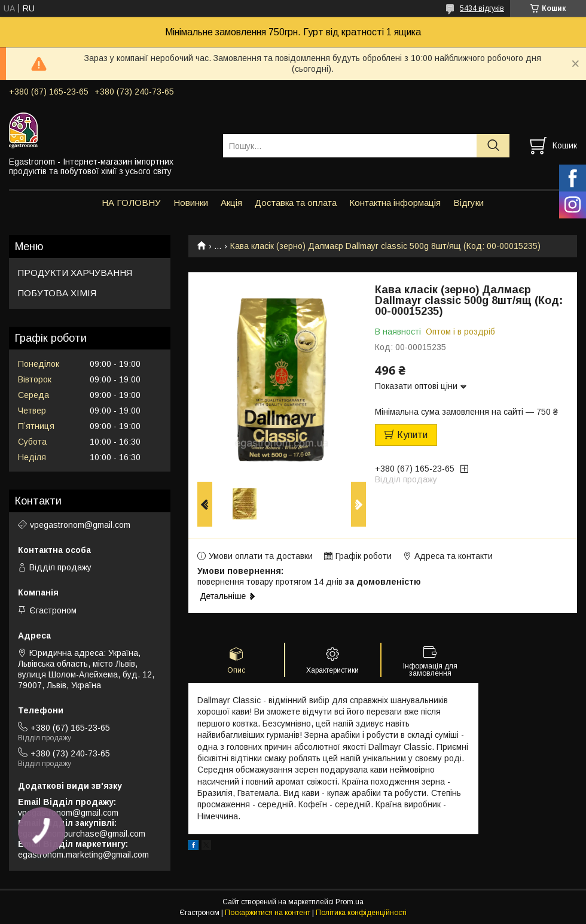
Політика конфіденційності (361, 913)
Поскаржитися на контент (268, 913)
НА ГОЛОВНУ (131, 203)
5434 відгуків (482, 8)
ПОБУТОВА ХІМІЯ (57, 293)
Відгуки (469, 203)
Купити (412, 435)
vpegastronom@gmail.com (80, 525)
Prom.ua (350, 902)
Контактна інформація (395, 203)
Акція (231, 203)
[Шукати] (493, 146)
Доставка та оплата (296, 203)
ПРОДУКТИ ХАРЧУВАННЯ (75, 273)
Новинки (191, 203)
